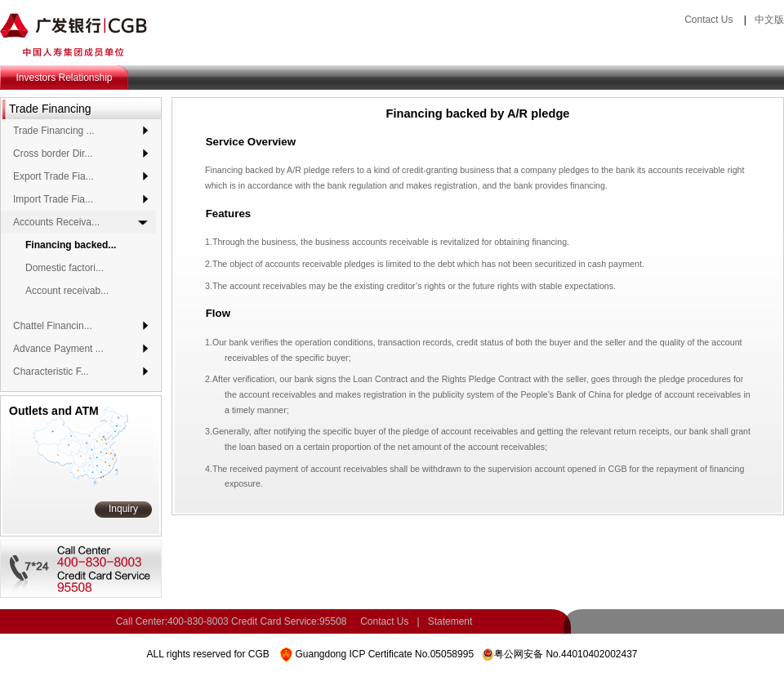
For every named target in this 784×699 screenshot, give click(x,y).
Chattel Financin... (53, 326)
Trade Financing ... (54, 131)
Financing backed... (71, 245)
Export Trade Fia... (53, 176)
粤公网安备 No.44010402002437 (566, 654)
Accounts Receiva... (56, 222)
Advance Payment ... (58, 349)
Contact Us (708, 20)
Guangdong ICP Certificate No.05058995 (384, 654)
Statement (450, 621)
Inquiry (123, 509)
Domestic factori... (65, 268)
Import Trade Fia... (53, 199)
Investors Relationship (64, 78)
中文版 (769, 20)
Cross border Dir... (53, 154)
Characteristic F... (51, 372)
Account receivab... (67, 291)
